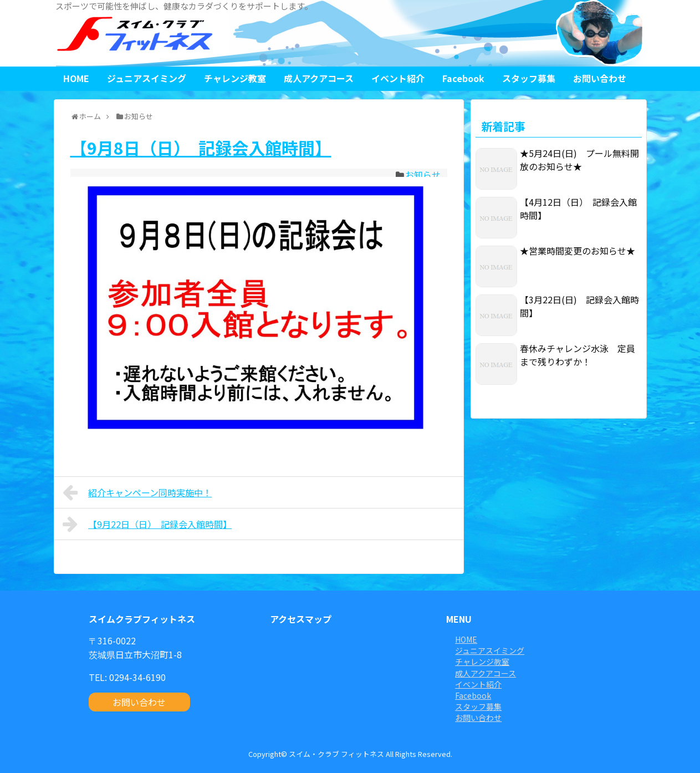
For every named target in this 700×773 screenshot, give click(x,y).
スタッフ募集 (529, 78)
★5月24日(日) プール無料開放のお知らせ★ (579, 160)
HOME (76, 78)
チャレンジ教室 (235, 78)
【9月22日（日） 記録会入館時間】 (147, 524)
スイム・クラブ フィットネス (336, 754)
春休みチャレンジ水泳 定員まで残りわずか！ (578, 355)
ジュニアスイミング (147, 78)
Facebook (463, 78)
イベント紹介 (398, 78)
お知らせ (423, 175)
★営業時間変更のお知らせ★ (578, 251)
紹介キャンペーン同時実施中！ (137, 492)
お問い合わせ (600, 78)
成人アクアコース (319, 78)
